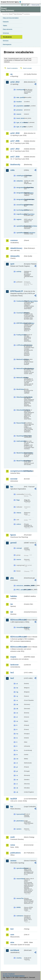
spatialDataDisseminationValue (20, 226)
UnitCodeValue (20, 441)
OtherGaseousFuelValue (20, 397)
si (17, 784)
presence (19, 110)
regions (19, 219)
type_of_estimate (20, 122)
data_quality (20, 97)
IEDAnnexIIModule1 (17, 620)
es (17, 721)
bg (17, 692)
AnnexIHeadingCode (20, 627)
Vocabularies (7, 37)
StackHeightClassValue (20, 436)
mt (17, 759)
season (19, 114)
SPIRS (18, 907)
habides (14, 596)
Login (25, 5)
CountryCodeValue (20, 313)
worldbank (15, 950)
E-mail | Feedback (9, 974)
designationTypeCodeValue (20, 199)
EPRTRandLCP (17, 291)
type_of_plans (20, 127)
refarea (19, 513)
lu (17, 750)
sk (17, 788)
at (17, 684)
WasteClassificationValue (20, 453)
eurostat (14, 479)
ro (17, 775)
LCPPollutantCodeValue (20, 345)
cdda (12, 170)
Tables (5, 26)
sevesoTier (20, 898)
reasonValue (20, 879)
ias (12, 604)
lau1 (12, 673)
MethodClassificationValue (20, 369)
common (14, 240)
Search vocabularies (12, 68)
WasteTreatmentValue (20, 461)
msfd (12, 837)
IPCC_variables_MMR (20, 590)
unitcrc (19, 524)
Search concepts (27, 68)
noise (13, 845)
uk (17, 792)
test (12, 929)
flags (18, 500)
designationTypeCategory (20, 193)
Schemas (6, 33)
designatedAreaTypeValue (20, 187)
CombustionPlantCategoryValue (20, 301)
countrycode (20, 90)
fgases (13, 535)
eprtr (12, 264)
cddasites (20, 181)
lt (17, 746)
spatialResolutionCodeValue (20, 233)
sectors (19, 829)
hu (17, 734)
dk (17, 709)
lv (17, 755)
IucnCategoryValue (20, 210)
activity (19, 271)
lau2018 (14, 799)
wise (12, 942)
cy (17, 696)
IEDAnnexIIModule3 (17, 637)
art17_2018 (15, 157)
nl (17, 763)
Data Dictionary (18, 14)
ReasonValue (20, 423)
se (17, 780)
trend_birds (20, 118)
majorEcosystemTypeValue (20, 214)
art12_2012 (15, 82)
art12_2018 (15, 133)
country (19, 958)
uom (12, 935)
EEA (12, 2)
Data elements (8, 29)
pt (17, 771)
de (17, 704)
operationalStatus (20, 868)
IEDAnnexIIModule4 (17, 647)
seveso (13, 861)
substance (20, 916)
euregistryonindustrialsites (17, 471)
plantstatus (20, 821)
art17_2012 (15, 149)
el (17, 717)
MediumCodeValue (20, 359)
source (19, 559)
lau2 (12, 678)
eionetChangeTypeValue (20, 205)
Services (6, 41)
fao (12, 487)
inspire (13, 657)
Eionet (11, 14)
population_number (20, 106)
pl (17, 767)
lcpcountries (20, 814)
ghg (12, 578)
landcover (15, 665)
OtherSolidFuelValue (20, 410)
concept (19, 548)
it (17, 742)
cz (17, 700)
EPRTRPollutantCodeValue (20, 323)
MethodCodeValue (20, 378)
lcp (12, 807)
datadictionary (16, 248)
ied (12, 612)
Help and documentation (11, 18)
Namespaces (7, 44)
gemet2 (13, 543)
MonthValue (20, 389)
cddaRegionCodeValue (20, 176)
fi (17, 725)
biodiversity (15, 165)
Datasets (6, 22)
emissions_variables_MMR (20, 586)
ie (17, 738)
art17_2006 (15, 141)
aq (11, 74)
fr (17, 729)
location (19, 102)
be (17, 688)
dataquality (15, 256)
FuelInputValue (20, 335)
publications (16, 853)
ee (17, 713)
